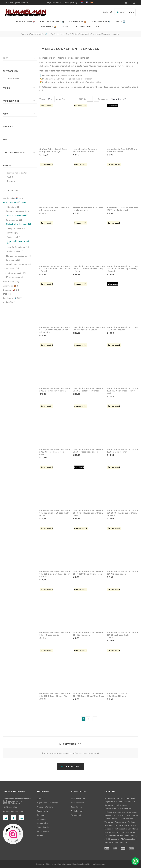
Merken (7, 165)
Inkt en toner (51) (13, 207)
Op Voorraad (10, 71)
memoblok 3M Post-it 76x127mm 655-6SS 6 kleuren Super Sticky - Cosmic (55, 269)
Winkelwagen (77, 811)
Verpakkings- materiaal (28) (19, 264)
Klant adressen (77, 803)
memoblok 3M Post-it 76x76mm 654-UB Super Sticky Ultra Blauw (89, 695)
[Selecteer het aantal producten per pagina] (50, 99)
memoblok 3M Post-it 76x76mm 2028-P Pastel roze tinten (89, 451)
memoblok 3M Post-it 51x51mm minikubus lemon (54, 209)
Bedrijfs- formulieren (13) (18, 247)
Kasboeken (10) (14, 237)
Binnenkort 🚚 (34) (11, 290)
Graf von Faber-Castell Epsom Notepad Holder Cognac (54, 150)
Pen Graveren (43, 831)
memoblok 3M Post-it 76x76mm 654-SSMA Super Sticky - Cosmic (122, 635)
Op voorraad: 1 (47, 106)
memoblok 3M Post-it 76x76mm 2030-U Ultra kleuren (122, 451)
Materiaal (8, 127)
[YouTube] (22, 840)
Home (23, 34)
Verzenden (41, 819)
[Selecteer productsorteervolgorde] (123, 99)
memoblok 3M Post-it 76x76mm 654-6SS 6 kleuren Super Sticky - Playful (122, 513)
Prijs (5, 58)
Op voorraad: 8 (114, 528)
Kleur (6, 114)
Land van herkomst (14, 152)
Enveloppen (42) (13, 260)
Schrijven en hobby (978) (16, 273)
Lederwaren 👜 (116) (11, 286)
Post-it (10, 177)
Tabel (90, 99)
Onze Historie (43, 827)
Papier (6, 88)
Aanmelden (73, 766)
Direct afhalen (13, 79)
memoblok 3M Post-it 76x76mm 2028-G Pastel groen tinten (89, 390)
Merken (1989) (9, 302)
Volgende (95, 719)
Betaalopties (42, 823)
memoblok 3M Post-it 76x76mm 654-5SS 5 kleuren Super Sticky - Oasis (89, 513)
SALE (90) (7, 294)
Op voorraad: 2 (47, 164)
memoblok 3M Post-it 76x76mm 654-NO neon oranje (55, 634)
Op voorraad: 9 (80, 106)
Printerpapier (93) (14, 220)
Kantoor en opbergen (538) (17, 211)
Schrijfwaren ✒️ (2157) (12, 298)
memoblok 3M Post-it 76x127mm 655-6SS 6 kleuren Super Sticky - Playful (89, 269)
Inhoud (7, 140)
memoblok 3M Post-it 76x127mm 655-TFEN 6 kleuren (122, 329)
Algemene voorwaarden (47, 803)
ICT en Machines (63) (15, 277)
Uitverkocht (113, 106)
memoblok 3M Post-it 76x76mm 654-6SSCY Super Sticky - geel (89, 573)
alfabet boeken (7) (15, 251)
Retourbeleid (42, 811)
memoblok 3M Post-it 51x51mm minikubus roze (88, 209)
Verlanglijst (76, 815)
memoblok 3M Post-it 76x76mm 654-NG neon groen (122, 573)
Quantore (11, 181)
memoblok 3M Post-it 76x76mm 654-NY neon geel (89, 634)
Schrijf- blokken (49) (16, 229)
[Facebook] (14, 840)
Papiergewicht (11, 101)
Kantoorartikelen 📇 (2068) (15, 202)
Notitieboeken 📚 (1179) (13, 198)
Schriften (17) (12, 233)
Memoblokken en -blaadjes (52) (19, 242)
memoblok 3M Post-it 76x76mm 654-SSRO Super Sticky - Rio (55, 695)
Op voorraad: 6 (47, 467)
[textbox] (102, 12)
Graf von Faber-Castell (17, 173)
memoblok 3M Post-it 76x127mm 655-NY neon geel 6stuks (89, 329)
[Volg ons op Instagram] (6, 840)
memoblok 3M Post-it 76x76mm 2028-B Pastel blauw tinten (55, 390)
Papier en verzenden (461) (17, 215)
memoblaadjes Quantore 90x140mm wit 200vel (85, 150)
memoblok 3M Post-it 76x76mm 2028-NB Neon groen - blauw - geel (122, 391)
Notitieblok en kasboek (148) (19, 224)
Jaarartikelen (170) (11, 282)
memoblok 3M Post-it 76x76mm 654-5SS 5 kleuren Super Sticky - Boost (55, 513)
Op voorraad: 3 (47, 284)
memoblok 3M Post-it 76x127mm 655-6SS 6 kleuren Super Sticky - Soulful (122, 269)
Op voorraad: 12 (81, 528)
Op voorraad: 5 (47, 589)
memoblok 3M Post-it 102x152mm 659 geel (117, 695)
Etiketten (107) (12, 268)
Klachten (41, 815)
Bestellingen (76, 807)
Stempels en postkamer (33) (19, 256)
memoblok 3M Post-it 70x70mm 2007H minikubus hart (122, 209)
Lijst (96, 99)
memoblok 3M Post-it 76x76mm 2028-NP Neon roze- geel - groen (55, 452)
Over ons (41, 799)
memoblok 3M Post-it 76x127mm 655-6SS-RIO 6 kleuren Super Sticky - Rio (55, 330)
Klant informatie (78, 799)
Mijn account (53, 3)
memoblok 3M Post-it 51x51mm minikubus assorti (122, 150)
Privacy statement (45, 807)
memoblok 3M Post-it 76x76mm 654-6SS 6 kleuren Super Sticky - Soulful (55, 574)
